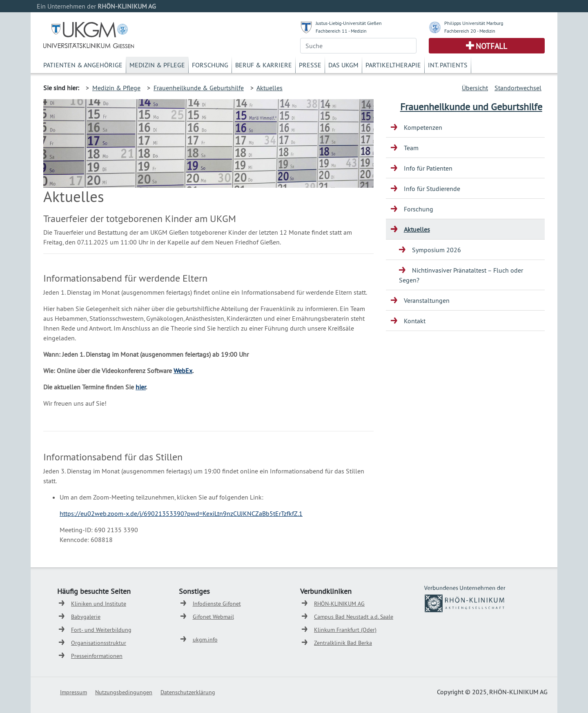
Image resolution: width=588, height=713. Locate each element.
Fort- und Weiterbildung (101, 630)
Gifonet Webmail (213, 617)
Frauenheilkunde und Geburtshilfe (471, 107)
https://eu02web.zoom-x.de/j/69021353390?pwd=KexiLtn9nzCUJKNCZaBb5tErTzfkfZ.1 (181, 513)
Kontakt (415, 321)
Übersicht (475, 88)
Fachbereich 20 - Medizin (470, 31)
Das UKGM (343, 65)
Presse (310, 65)
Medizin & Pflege (157, 65)
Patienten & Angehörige (83, 65)
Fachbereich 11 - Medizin (341, 31)
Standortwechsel (518, 88)
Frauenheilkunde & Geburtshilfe (199, 88)
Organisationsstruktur (99, 643)
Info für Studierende (432, 189)
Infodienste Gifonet (217, 604)
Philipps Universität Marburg (474, 23)
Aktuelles (269, 88)
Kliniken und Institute (99, 604)
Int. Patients (448, 65)
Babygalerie (86, 617)
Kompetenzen (423, 127)
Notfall (491, 46)
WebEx (183, 371)
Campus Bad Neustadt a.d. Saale (354, 617)
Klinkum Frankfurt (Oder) (345, 630)
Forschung (210, 65)
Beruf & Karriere (264, 65)
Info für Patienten (428, 168)
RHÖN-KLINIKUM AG (339, 604)
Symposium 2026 (437, 250)
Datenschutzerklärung (188, 692)
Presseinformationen (97, 656)
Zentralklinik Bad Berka (343, 643)
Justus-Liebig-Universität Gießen (349, 23)
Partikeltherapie (393, 65)
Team (411, 148)
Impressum (73, 692)
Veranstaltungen (427, 300)
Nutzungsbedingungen (124, 692)
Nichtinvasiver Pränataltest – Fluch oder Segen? (461, 275)
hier (141, 387)
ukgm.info (205, 640)
